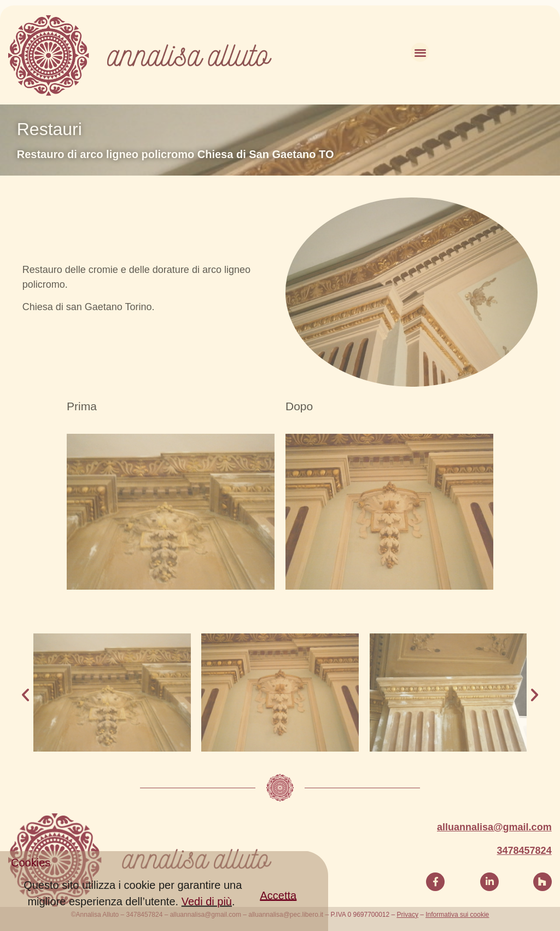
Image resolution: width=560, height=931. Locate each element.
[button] (279, 907)
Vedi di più (207, 912)
